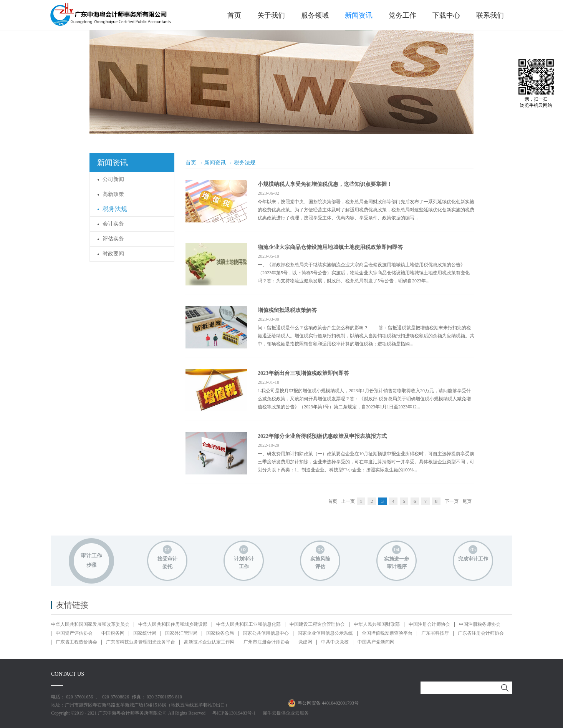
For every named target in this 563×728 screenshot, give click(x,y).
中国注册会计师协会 (429, 624)
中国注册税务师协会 (480, 624)
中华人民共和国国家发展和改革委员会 (90, 624)
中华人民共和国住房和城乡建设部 (173, 624)
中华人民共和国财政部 (377, 624)
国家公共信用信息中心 (266, 633)
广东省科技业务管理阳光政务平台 (141, 642)
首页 (234, 15)
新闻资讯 (215, 163)
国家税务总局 (220, 633)
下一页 (452, 501)
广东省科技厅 (435, 633)
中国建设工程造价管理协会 (317, 624)
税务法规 (245, 163)
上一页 (348, 501)
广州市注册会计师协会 (267, 642)
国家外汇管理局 (181, 633)
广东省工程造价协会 (76, 642)
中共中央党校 (335, 642)
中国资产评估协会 (74, 633)
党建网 (305, 642)
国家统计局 (145, 633)
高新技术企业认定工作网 (209, 642)
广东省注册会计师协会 (481, 633)
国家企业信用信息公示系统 (325, 633)
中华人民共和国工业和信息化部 (248, 624)
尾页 (467, 501)
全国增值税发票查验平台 (387, 633)
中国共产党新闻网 (376, 642)
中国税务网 (113, 633)
